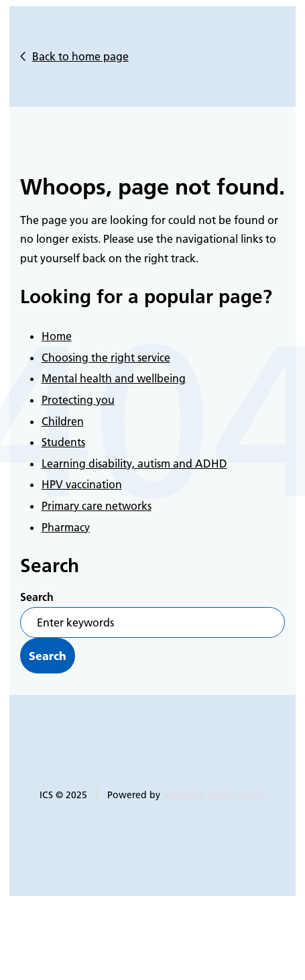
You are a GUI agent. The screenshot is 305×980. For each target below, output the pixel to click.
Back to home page (80, 56)
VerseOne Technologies (214, 795)
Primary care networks (97, 506)
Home (57, 336)
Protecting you (78, 400)
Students (63, 442)
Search (37, 597)
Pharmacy (66, 527)
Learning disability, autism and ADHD (134, 464)
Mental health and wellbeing (114, 378)
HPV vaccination (82, 484)
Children (63, 421)
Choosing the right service (106, 358)
